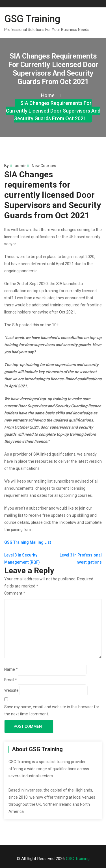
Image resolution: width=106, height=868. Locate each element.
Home (51, 95)
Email (11, 680)
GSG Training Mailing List (28, 542)
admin (19, 166)
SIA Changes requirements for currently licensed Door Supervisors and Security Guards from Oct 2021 (53, 111)
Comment (15, 593)
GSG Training (32, 19)
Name (11, 669)
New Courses (42, 166)
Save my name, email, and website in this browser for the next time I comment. (52, 710)
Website (11, 690)
